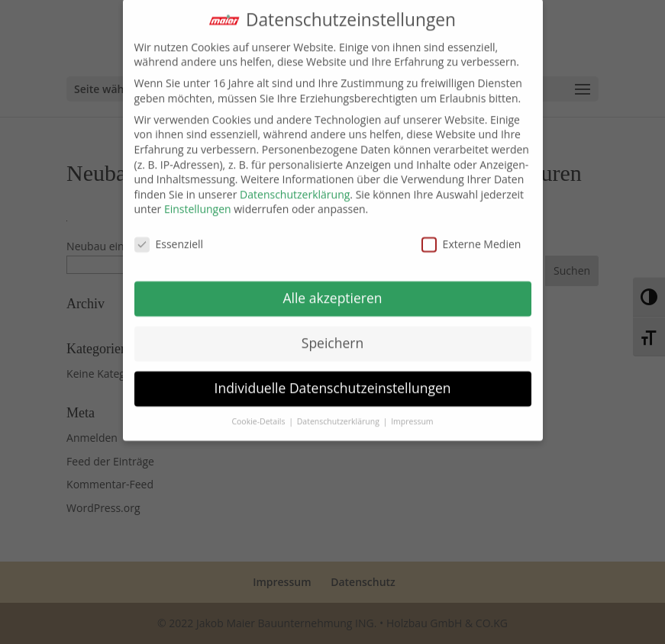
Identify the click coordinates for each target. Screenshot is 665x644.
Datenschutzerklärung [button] (339, 414)
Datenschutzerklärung (295, 187)
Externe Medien (471, 237)
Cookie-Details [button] (259, 414)
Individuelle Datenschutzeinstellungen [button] (333, 380)
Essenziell (169, 237)
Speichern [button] (332, 335)
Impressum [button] (412, 414)
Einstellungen (198, 202)
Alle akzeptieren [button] (332, 290)
